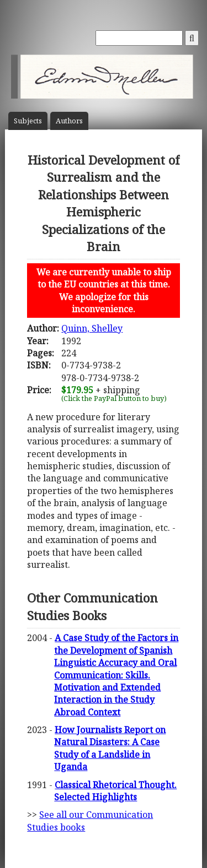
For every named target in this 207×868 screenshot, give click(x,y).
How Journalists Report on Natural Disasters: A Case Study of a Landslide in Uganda (110, 748)
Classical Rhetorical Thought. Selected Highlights (115, 791)
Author (69, 121)
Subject (28, 121)
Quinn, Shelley (92, 328)
